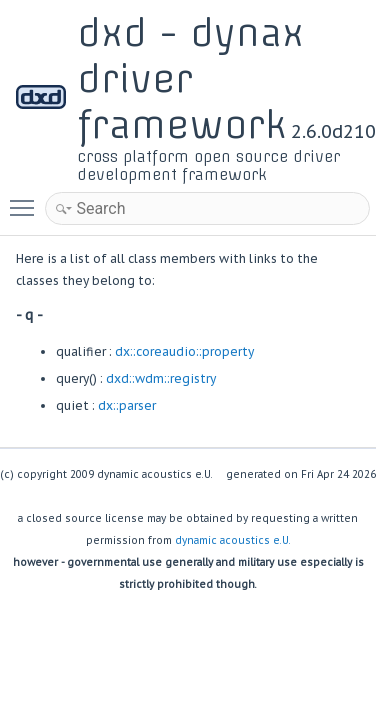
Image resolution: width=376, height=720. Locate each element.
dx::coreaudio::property (184, 351)
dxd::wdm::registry (161, 378)
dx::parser (127, 405)
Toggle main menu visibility (27, 199)
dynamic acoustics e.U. (233, 540)
